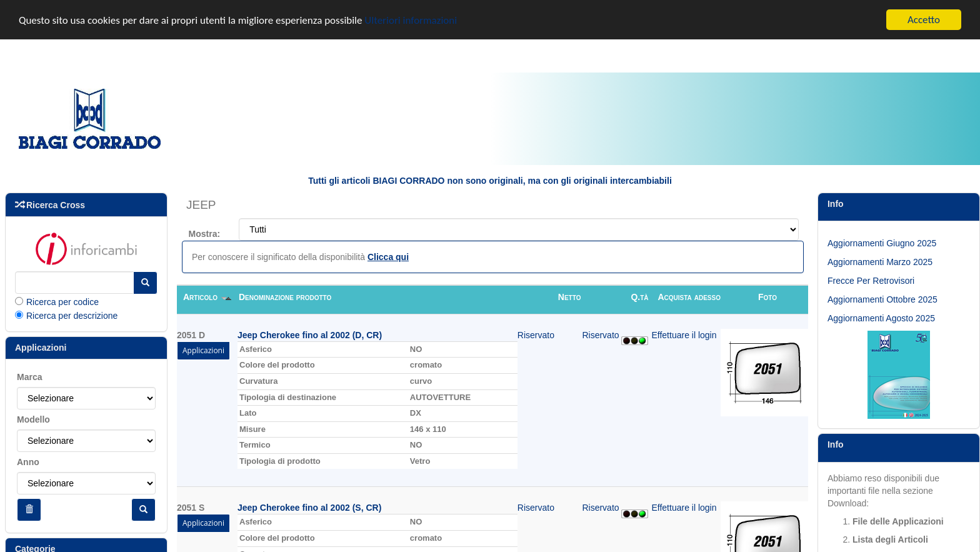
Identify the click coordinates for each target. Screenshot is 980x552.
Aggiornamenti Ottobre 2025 (882, 299)
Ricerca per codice (62, 301)
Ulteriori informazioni (411, 19)
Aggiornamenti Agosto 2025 (881, 318)
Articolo (207, 296)
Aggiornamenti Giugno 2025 (882, 243)
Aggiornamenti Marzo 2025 (880, 261)
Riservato (536, 334)
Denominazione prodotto (285, 296)
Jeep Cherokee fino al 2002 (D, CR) (310, 334)
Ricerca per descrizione (72, 314)
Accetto (924, 18)
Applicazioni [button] (203, 349)
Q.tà (639, 296)
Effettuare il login (684, 334)
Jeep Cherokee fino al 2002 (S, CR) (309, 507)
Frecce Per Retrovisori (871, 280)
